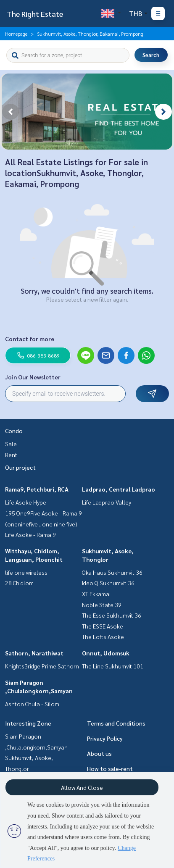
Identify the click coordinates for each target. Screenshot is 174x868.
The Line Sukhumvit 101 (113, 666)
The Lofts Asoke (103, 637)
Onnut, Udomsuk (106, 653)
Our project (20, 467)
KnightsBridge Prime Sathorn (42, 666)
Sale (11, 444)
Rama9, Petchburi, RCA (37, 489)
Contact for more (30, 339)
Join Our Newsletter (33, 377)
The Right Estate (35, 14)
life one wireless (26, 572)
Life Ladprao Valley (107, 502)
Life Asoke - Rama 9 (30, 534)
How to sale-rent (110, 768)
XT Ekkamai (96, 594)
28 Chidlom (19, 583)
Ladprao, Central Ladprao (119, 489)
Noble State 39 (102, 605)
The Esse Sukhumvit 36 (112, 615)
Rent (11, 455)
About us (99, 753)
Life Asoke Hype (26, 502)
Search (151, 55)
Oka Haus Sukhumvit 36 (112, 572)
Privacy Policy (105, 738)
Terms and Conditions (116, 723)
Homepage (16, 34)
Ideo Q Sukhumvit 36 (108, 583)
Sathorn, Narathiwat (34, 653)
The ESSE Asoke (103, 626)
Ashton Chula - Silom (32, 704)
